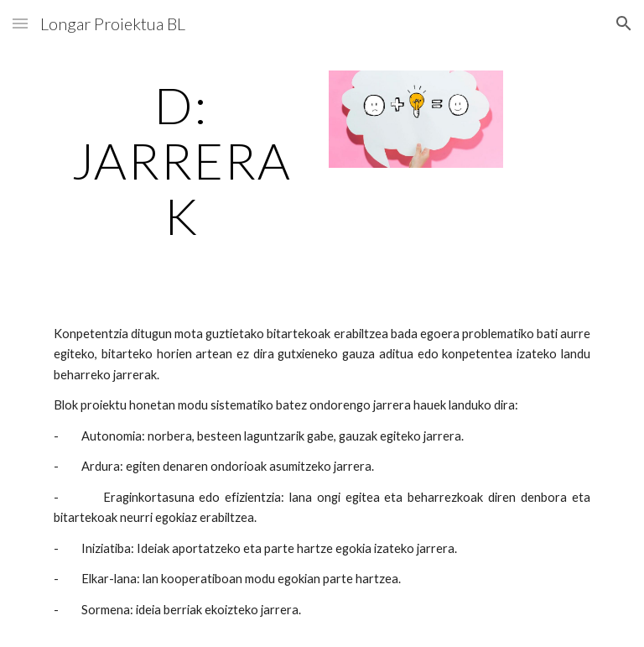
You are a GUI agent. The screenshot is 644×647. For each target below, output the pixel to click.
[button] (20, 23)
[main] (181, 160)
